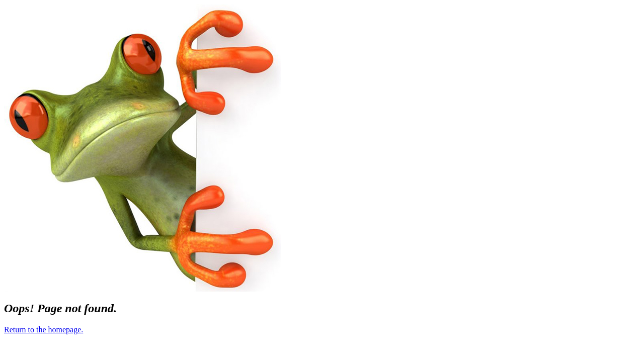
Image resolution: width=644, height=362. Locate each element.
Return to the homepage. (44, 330)
